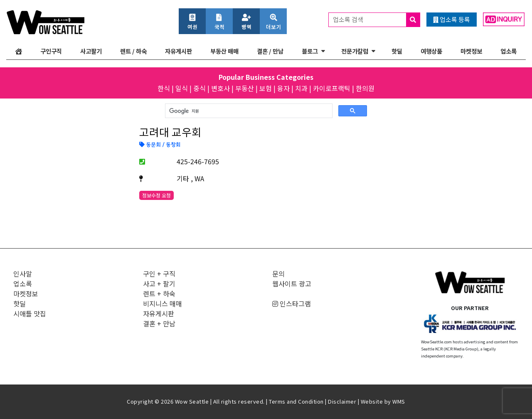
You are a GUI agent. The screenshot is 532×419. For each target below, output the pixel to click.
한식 (164, 88)
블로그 (310, 51)
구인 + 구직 (159, 274)
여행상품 (431, 51)
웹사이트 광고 (292, 283)
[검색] (248, 111)
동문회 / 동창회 (160, 145)
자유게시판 (179, 51)
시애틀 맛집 (30, 313)
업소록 (509, 51)
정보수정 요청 (156, 195)
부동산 (245, 88)
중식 (199, 88)
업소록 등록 (452, 19)
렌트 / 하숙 (133, 51)
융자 (283, 88)
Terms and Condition (296, 401)
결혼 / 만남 (270, 51)
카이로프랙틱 (332, 88)
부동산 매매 (224, 51)
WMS (399, 401)
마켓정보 (471, 51)
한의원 (365, 88)
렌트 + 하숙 (159, 293)
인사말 (23, 274)
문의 (278, 274)
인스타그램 (292, 303)
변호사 (220, 88)
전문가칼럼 (355, 51)
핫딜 (397, 51)
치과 (301, 88)
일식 (182, 88)
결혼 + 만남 (159, 323)
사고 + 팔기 (159, 283)
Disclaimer (342, 401)
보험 (266, 88)
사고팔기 (91, 51)
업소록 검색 (376, 20)
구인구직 (51, 51)
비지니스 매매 (163, 303)
